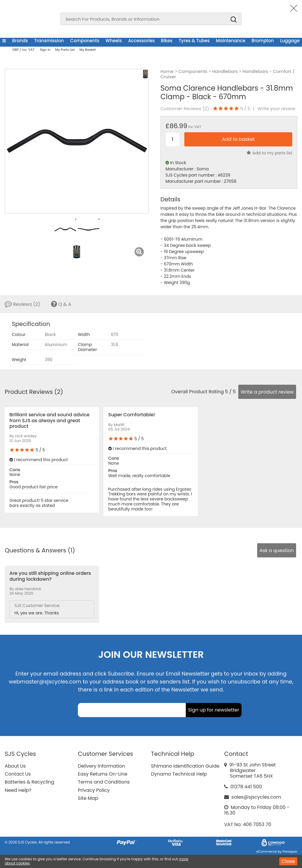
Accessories (141, 41)
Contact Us (18, 774)
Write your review (276, 109)
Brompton (263, 41)
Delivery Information (101, 766)
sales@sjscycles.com (256, 797)
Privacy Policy (94, 790)
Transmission (49, 41)
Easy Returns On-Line (103, 774)
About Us (15, 766)
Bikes (167, 41)
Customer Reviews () (185, 109)
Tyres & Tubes (194, 41)
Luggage (290, 41)
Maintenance (231, 41)
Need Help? (18, 790)
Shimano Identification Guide (185, 766)
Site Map (88, 798)
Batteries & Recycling (29, 782)
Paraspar (290, 851)
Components (85, 41)
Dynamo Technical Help (179, 774)
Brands (20, 41)
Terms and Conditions (104, 782)
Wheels (114, 41)
